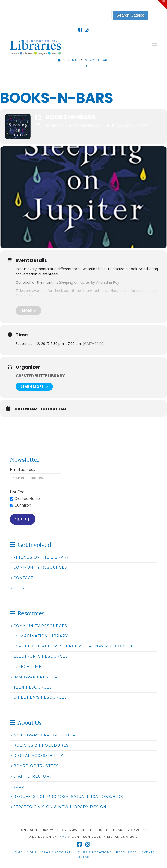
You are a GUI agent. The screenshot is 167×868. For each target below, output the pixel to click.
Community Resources (39, 567)
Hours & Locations (93, 852)
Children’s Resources (39, 697)
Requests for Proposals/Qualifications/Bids (67, 797)
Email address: (23, 470)
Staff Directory (31, 776)
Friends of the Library (40, 557)
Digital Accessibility (37, 756)
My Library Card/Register (43, 735)
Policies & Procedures (39, 745)
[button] (154, 45)
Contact (22, 578)
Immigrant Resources (38, 677)
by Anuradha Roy (89, 282)
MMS (63, 837)
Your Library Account (49, 852)
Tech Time (29, 667)
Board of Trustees (34, 766)
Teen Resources (31, 687)
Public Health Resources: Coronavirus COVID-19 (75, 646)
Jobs (17, 588)
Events (148, 852)
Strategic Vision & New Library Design (58, 807)
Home (17, 852)
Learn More (34, 387)
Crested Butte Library (40, 376)
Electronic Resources (39, 656)
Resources (127, 852)
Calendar (26, 409)
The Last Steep (77, 304)
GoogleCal (54, 409)
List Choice (20, 492)
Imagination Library (42, 636)
